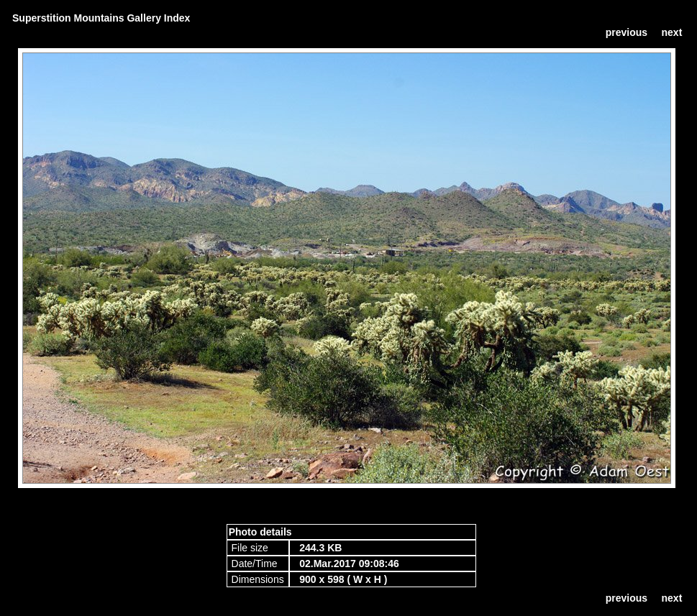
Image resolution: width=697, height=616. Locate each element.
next (672, 32)
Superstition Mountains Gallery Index (101, 18)
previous (627, 32)
